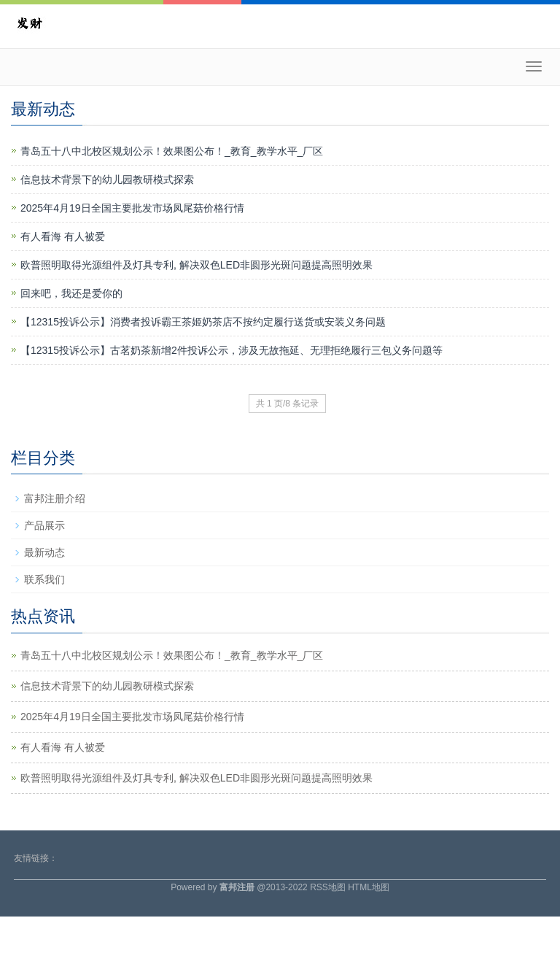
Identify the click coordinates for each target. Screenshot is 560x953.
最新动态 (44, 552)
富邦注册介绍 (55, 498)
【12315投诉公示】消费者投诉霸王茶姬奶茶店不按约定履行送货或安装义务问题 (203, 322)
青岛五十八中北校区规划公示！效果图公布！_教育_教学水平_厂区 (172, 151)
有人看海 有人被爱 (63, 236)
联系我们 (44, 579)
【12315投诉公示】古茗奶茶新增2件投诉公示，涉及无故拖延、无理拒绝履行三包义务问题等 (232, 350)
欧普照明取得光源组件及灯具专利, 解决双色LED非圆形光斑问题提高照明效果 (197, 265)
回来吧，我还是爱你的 (71, 293)
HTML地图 (369, 887)
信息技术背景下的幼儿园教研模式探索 (107, 180)
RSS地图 (328, 887)
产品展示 (44, 525)
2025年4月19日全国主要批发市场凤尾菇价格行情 (132, 208)
